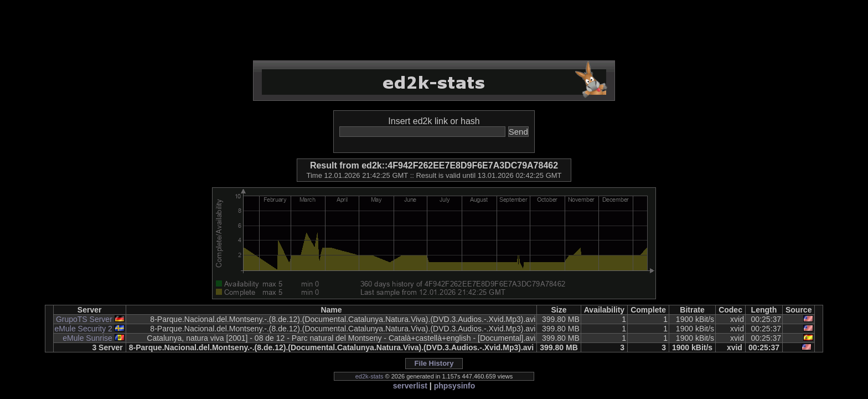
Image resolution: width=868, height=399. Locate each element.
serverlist (410, 386)
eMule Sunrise (87, 338)
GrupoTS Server (84, 319)
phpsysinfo (455, 386)
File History (434, 363)
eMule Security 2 (84, 329)
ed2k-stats (370, 376)
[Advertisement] (434, 30)
